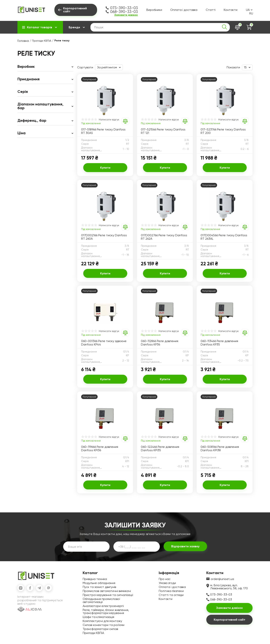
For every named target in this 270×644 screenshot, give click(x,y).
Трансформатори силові (100, 629)
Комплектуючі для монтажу (102, 621)
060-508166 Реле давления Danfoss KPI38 (220, 449)
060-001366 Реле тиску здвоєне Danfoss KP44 (104, 343)
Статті (211, 10)
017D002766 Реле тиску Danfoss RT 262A (164, 237)
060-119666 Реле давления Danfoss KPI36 (100, 449)
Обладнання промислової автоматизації (101, 600)
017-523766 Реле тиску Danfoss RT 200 (223, 131)
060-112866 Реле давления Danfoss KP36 (160, 343)
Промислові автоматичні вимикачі (107, 591)
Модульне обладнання (99, 583)
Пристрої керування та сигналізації (108, 595)
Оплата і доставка (184, 10)
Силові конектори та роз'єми (104, 625)
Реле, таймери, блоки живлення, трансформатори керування (106, 611)
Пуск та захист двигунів (99, 587)
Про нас (165, 579)
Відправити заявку (185, 546)
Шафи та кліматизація (98, 617)
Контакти (231, 10)
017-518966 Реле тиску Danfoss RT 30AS (103, 131)
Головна (23, 41)
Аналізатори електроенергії (103, 606)
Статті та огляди (171, 595)
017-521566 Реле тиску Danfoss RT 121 (163, 131)
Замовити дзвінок (126, 15)
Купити (105, 168)
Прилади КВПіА (42, 41)
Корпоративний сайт (230, 620)
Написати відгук (109, 119)
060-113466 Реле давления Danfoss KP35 (219, 343)
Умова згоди (167, 583)
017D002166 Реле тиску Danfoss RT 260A (104, 237)
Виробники (154, 10)
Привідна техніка (95, 579)
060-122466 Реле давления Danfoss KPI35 (160, 449)
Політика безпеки (171, 591)
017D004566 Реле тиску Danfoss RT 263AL (224, 237)
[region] (45, 101)
